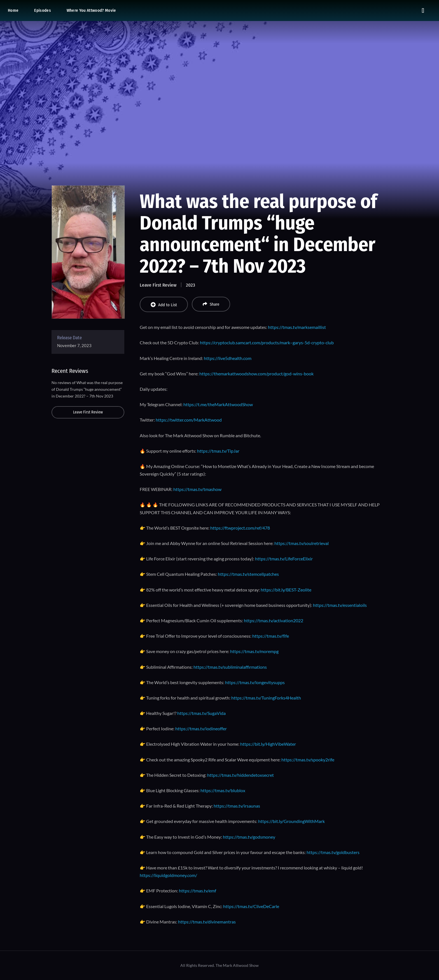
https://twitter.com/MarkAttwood (189, 420)
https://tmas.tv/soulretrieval (302, 543)
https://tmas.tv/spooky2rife (308, 760)
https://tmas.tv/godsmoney (249, 837)
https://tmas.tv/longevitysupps (255, 682)
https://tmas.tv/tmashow (197, 489)
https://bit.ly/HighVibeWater (268, 744)
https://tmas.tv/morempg (254, 651)
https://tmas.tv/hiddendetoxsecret (240, 775)
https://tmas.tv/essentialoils (340, 605)
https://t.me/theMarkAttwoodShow (218, 404)
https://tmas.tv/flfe (271, 636)
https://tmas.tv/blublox (223, 790)
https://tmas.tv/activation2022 (274, 620)
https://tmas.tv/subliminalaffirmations (230, 667)
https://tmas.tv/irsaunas (237, 806)
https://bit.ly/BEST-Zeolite (286, 590)
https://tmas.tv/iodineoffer (201, 728)
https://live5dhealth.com (228, 358)
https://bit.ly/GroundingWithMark (291, 821)
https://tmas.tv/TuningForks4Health (266, 698)
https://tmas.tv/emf (198, 891)
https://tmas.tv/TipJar (218, 451)
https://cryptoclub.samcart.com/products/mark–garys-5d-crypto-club (267, 342)
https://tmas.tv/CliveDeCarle (251, 906)
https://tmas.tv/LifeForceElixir (284, 559)
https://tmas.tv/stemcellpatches (248, 574)
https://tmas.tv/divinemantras (207, 922)
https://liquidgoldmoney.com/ (168, 875)
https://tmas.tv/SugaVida (201, 713)
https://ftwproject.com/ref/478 (240, 528)
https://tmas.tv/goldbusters (333, 852)
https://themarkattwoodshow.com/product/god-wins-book (256, 374)
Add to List (164, 305)
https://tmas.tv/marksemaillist (297, 327)
